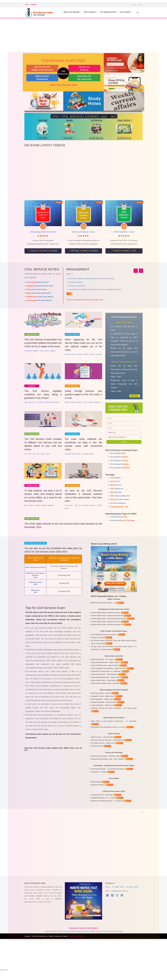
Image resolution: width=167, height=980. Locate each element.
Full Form (115, 481)
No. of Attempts (38, 405)
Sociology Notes (88, 458)
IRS (38, 458)
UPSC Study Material (40, 297)
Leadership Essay (119, 517)
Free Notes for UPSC (38, 282)
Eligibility (32, 387)
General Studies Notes (73, 458)
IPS (30, 458)
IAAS (43, 458)
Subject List (117, 489)
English (86, 356)
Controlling (73, 289)
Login (27, 4)
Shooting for (84, 78)
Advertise (83, 934)
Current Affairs (32, 490)
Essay (80, 356)
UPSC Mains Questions (92, 405)
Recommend (73, 934)
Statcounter (4, 976)
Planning (72, 282)
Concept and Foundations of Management (86, 279)
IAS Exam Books (72, 490)
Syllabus (115, 478)
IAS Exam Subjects (72, 334)
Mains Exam (42, 78)
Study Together (93, 934)
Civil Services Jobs (32, 437)
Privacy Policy (90, 937)
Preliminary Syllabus (31, 356)
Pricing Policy (80, 937)
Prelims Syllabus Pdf (120, 496)
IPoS (48, 458)
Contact (113, 937)
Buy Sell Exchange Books (85, 511)
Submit (124, 442)
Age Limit (28, 405)
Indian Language (96, 356)
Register (34, 4)
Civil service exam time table (36, 549)
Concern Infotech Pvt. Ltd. (77, 942)
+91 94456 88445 (132, 893)
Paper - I (70, 274)
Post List (116, 485)
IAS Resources (63, 73)
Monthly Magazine (48, 511)
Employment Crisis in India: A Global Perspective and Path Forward (124, 384)
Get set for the (42, 68)
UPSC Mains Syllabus (48, 356)
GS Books (69, 511)
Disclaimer (53, 937)
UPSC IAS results (32, 524)
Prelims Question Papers (73, 405)
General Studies (70, 356)
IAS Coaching (125, 12)
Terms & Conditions (102, 937)
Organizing (73, 286)
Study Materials (72, 437)
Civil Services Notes (106, 12)
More (69, 294)
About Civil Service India (66, 937)
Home (47, 937)
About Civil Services (67, 12)
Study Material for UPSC (40, 286)
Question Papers (72, 387)
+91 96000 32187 (118, 893)
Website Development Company (59, 942)
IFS (34, 458)
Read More (134, 396)
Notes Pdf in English (120, 499)
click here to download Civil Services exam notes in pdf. (85, 300)
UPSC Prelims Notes (37, 289)
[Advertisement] (83, 37)
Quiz (26, 511)
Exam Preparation (118, 503)
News (31, 511)
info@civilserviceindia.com (120, 897)
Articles (37, 511)
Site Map (119, 937)
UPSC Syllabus (32, 334)
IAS (26, 458)
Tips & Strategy (87, 12)
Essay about (122, 520)
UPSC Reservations (52, 405)
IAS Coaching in (118, 453)
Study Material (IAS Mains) (39, 293)
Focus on (84, 68)
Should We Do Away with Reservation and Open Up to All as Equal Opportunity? (124, 369)
